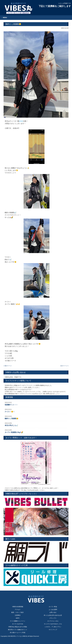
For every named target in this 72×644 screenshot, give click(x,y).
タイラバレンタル (53, 621)
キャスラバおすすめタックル (53, 624)
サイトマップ (53, 630)
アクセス (18, 610)
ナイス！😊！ (10, 412)
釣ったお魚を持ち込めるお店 (53, 615)
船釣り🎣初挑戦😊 (12, 418)
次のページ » (64, 366)
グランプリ (53, 618)
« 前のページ (8, 366)
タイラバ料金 (53, 607)
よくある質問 (53, 610)
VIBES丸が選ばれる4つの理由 (18, 627)
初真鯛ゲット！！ (11, 405)
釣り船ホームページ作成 (18, 633)
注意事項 (18, 615)
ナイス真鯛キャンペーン (18, 621)
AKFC (18, 618)
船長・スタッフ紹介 (18, 612)
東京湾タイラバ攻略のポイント (18, 630)
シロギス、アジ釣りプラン (53, 627)
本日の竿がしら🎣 (11, 425)
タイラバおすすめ (18, 624)
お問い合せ (53, 612)
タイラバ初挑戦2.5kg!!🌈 (14, 432)
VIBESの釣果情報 (18, 607)
